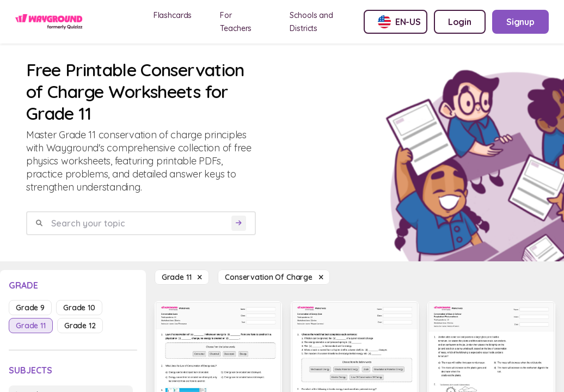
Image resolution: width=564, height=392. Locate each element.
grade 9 (30, 308)
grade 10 (79, 308)
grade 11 (31, 326)
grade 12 (80, 326)
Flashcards (173, 15)
